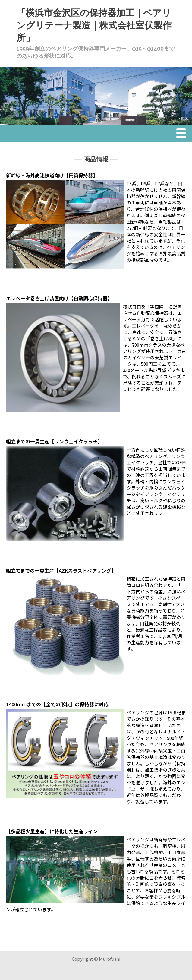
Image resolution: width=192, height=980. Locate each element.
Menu (183, 134)
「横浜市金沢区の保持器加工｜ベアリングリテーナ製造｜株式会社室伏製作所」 (94, 25)
